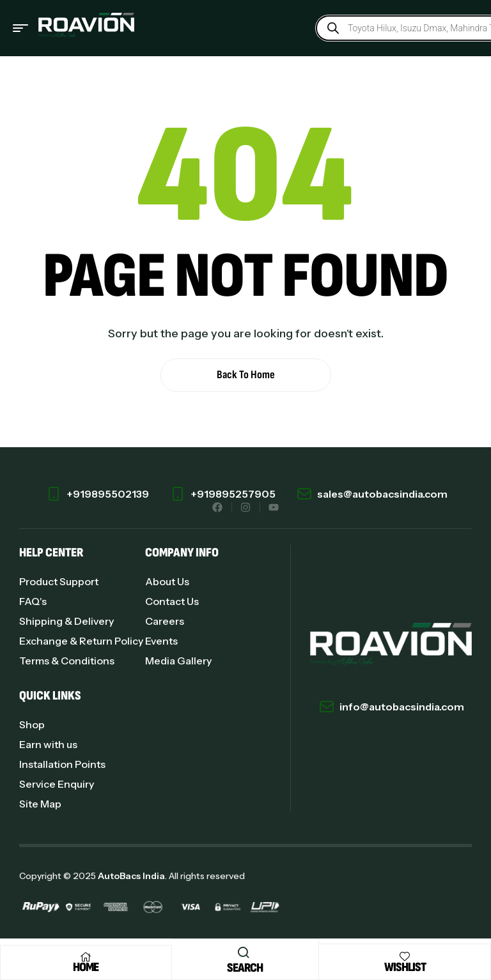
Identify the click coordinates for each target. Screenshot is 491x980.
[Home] (86, 957)
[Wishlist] (405, 956)
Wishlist (405, 967)
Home (86, 967)
